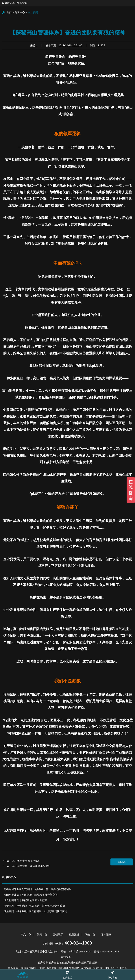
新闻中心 (20, 12)
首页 (9, 12)
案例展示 (58, 935)
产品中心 (26, 935)
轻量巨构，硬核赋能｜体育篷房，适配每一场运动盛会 (34, 906)
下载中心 (90, 935)
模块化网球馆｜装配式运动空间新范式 (25, 900)
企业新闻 (33, 12)
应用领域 (74, 935)
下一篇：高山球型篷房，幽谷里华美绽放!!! (26, 866)
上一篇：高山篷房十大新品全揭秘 (21, 861)
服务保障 (106, 935)
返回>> (122, 862)
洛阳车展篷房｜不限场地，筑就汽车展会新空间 (31, 895)
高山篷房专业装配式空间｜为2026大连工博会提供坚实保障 (37, 889)
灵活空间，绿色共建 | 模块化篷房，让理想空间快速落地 (35, 911)
